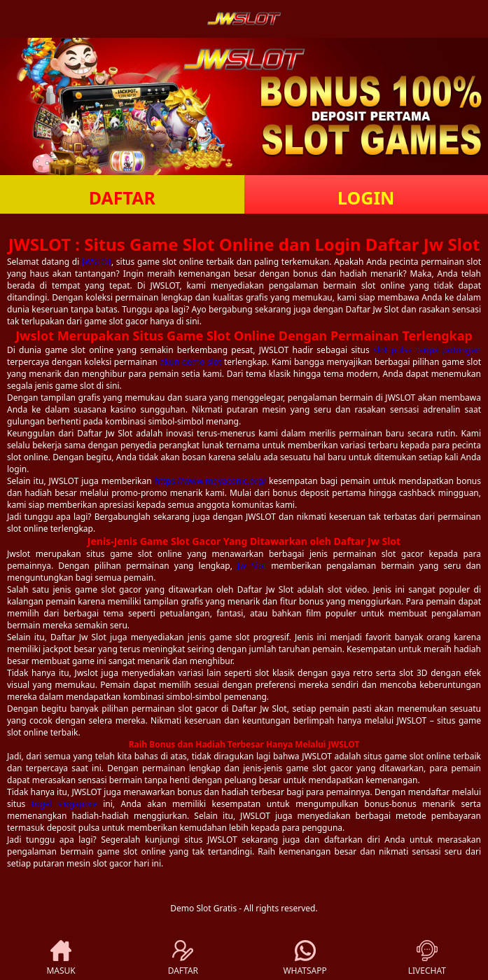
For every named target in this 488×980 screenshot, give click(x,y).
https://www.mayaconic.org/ (211, 481)
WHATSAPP (305, 958)
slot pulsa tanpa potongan (427, 350)
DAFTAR (122, 198)
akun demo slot (190, 362)
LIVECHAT (427, 958)
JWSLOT (97, 262)
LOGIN (366, 198)
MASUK (61, 958)
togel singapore (64, 804)
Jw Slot (252, 566)
